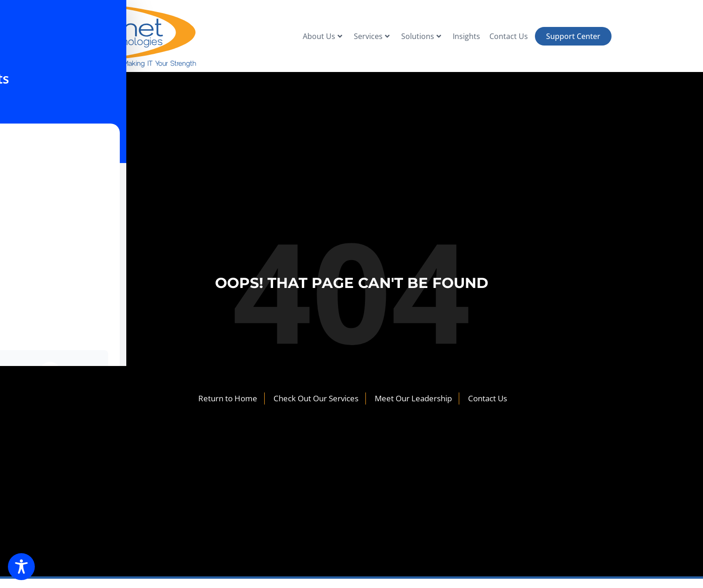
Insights (466, 36)
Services (372, 36)
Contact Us (509, 36)
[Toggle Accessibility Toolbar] (21, 567)
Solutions (421, 36)
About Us (322, 36)
